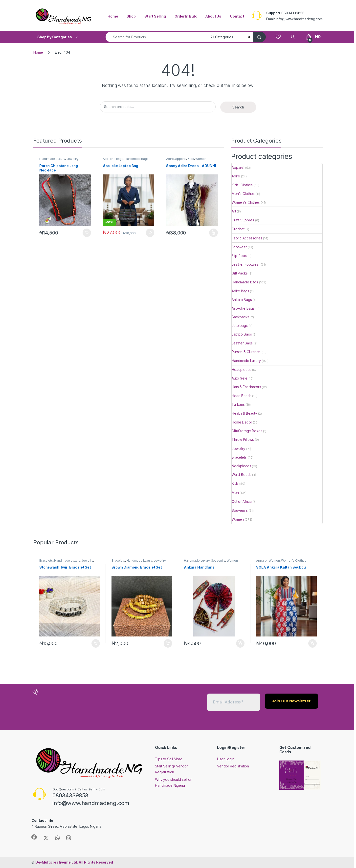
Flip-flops (239, 256)
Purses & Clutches (246, 352)
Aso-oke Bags (113, 159)
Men (235, 493)
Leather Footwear (246, 264)
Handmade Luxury (52, 159)
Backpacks (241, 317)
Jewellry (72, 159)
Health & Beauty (244, 413)
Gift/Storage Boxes (247, 431)
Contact (237, 16)
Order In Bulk (186, 16)
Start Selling (155, 16)
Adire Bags (240, 291)
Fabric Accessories (247, 238)
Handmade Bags (137, 159)
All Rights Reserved (74, 862)
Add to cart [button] (87, 233)
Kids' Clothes (242, 185)
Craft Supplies (243, 220)
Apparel (181, 159)
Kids (191, 159)
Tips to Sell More (169, 759)
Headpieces (242, 370)
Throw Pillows (243, 439)
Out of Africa (242, 501)
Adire (170, 159)
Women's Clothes (246, 202)
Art (234, 211)
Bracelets (239, 457)
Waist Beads (241, 475)
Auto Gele (240, 378)
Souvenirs (240, 510)
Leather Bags (242, 343)
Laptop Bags (242, 334)
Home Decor (242, 422)
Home (113, 16)
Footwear (239, 247)
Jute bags (240, 326)
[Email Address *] (234, 702)
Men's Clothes (243, 194)
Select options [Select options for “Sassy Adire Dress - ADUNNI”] (213, 233)
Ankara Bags (242, 300)
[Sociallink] (34, 837)
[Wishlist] (278, 37)
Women (201, 159)
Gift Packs (240, 273)
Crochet (238, 229)
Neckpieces (241, 466)
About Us (213, 16)
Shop (131, 16)
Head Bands (242, 396)
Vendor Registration (233, 766)
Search (238, 107)
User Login (226, 759)
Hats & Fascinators (246, 387)
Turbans (238, 404)
